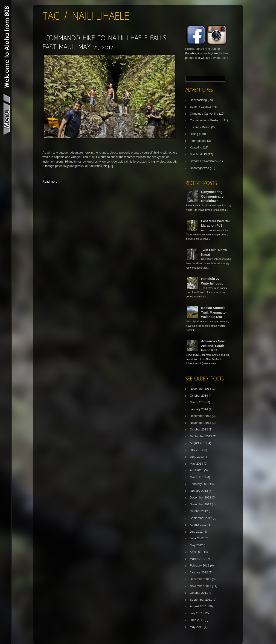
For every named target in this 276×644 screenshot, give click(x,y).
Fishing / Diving (200, 127)
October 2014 (199, 396)
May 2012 (196, 545)
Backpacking (198, 100)
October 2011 (199, 593)
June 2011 (197, 620)
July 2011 (196, 613)
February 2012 (200, 565)
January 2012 (199, 572)
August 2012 (198, 525)
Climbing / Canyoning (204, 114)
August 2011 (198, 606)
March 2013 (198, 477)
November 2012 (201, 504)
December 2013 (201, 416)
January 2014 (199, 409)
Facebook (192, 53)
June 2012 (197, 538)
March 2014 (198, 402)
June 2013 (197, 457)
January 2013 (199, 491)
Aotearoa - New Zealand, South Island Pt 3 (213, 346)
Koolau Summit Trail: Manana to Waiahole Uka (214, 312)
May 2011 (196, 627)
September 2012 (201, 518)
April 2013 (197, 470)
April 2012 (197, 552)
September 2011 (201, 600)
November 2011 (201, 586)
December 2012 (201, 497)
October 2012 (199, 511)
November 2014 (201, 389)
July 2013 (196, 450)
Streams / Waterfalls (203, 161)
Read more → (52, 182)
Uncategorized (200, 168)
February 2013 (200, 484)
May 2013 (196, 464)
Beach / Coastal (200, 107)
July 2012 (196, 532)
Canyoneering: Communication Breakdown (213, 196)
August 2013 (198, 443)
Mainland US (198, 154)
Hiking (194, 134)
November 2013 (201, 423)
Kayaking (196, 147)
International (198, 141)
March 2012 (198, 559)
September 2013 (201, 436)
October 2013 (199, 429)
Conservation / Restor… (206, 120)
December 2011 (201, 579)
